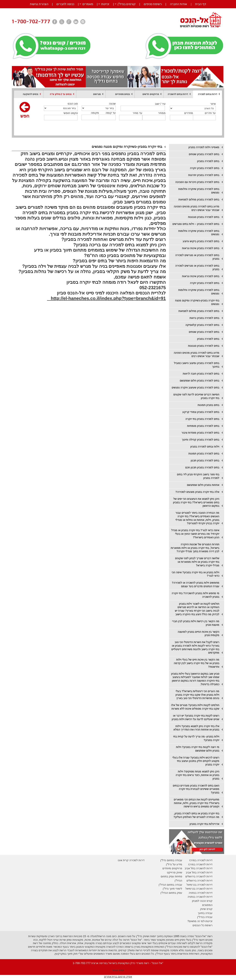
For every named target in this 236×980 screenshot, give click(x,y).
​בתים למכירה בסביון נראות (204, 318)
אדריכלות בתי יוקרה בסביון (204, 824)
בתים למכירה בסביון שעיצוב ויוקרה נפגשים (195, 388)
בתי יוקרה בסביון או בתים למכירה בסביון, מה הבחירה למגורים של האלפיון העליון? (196, 815)
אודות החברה (179, 4)
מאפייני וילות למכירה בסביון (204, 147)
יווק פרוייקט (174, 872)
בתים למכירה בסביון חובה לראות (201, 374)
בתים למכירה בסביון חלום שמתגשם (199, 381)
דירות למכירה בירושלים (199, 881)
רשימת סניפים (153, 4)
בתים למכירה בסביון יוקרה (205, 283)
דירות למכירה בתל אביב (199, 872)
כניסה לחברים (65, 4)
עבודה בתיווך (205, 913)
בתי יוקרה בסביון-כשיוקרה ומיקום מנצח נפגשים (197, 302)
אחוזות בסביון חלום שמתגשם (203, 485)
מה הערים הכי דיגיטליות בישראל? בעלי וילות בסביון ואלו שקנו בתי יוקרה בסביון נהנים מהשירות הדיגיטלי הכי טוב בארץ (197, 695)
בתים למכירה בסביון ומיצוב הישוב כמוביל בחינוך (197, 365)
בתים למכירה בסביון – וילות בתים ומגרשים (196, 224)
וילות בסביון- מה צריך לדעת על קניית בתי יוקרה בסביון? (196, 738)
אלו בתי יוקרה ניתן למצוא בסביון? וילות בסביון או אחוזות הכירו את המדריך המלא (196, 728)
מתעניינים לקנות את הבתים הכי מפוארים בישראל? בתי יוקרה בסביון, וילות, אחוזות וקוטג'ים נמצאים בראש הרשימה (196, 803)
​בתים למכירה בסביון (208, 339)
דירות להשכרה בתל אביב (199, 868)
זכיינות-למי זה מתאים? (200, 921)
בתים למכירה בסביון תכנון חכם (202, 467)
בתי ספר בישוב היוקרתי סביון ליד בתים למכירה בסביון (198, 476)
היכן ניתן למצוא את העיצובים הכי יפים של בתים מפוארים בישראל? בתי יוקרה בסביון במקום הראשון (196, 502)
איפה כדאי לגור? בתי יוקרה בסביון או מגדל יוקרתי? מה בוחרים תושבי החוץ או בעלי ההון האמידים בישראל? (195, 534)
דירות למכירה (204, 885)
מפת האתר (118, 970)
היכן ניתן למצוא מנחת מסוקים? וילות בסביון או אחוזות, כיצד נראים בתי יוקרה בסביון (197, 775)
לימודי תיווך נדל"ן (172, 889)
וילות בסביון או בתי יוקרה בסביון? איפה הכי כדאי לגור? (195, 574)
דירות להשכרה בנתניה (200, 897)
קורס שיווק (206, 909)
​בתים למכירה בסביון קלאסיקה (202, 325)
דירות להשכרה (204, 889)
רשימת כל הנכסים (203, 925)
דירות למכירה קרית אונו (131, 860)
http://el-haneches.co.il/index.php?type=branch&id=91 (106, 298)
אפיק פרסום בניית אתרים (118, 977)
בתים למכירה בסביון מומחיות (203, 426)
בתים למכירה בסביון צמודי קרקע (201, 412)
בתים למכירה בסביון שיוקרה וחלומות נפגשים (199, 191)
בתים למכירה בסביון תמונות (204, 454)
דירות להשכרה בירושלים (199, 876)
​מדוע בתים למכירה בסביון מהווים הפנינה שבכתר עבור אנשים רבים (196, 355)
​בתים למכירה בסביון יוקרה (205, 168)
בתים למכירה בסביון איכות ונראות (201, 248)
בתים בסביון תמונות (208, 405)
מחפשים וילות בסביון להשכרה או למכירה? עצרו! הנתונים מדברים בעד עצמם (196, 584)
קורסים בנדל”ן (127, 4)
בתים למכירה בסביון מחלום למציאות (199, 199)
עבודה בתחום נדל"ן (171, 860)
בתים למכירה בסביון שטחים (204, 154)
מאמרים (88, 4)
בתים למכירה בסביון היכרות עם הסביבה (197, 182)
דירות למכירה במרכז (201, 860)
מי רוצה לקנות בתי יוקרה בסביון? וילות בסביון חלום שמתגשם (198, 749)
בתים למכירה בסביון (208, 161)
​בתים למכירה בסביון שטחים (204, 332)
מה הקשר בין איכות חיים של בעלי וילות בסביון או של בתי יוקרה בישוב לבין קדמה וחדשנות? (196, 663)
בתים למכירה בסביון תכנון (205, 460)
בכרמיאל (191, 885)
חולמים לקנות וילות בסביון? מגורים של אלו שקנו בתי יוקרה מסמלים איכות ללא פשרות (195, 707)
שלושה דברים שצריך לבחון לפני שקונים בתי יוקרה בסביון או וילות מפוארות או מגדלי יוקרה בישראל (197, 562)
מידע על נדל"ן (174, 864)
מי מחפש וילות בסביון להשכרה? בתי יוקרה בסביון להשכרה (195, 595)
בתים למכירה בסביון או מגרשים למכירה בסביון (197, 257)
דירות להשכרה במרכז (200, 864)
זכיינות (105, 4)
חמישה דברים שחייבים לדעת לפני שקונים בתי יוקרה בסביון (196, 396)
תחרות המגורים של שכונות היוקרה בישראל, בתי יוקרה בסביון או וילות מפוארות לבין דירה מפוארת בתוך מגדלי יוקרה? (195, 548)
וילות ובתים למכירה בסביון (205, 447)
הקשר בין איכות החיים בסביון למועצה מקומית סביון (198, 634)
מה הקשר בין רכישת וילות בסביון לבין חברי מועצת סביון (196, 623)
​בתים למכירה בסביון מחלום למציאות (199, 311)
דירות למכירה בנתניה (201, 893)
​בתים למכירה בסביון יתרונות (204, 175)
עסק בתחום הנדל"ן (171, 893)
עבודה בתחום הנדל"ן (170, 885)
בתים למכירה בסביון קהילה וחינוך (201, 440)
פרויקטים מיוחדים (172, 868)
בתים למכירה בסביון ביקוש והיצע (201, 241)
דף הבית (201, 4)
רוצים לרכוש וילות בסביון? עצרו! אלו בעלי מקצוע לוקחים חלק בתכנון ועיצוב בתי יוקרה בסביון (196, 761)
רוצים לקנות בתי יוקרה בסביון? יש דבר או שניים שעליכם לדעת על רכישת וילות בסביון (195, 717)
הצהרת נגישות (39, 4)
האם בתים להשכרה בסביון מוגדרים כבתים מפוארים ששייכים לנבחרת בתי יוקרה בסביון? (196, 789)
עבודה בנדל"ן (205, 917)
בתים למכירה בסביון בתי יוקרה (202, 419)
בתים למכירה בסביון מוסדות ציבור (200, 433)
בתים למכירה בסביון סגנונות (204, 217)
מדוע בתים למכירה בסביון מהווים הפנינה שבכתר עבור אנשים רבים (196, 208)
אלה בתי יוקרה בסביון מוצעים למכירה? (197, 492)
